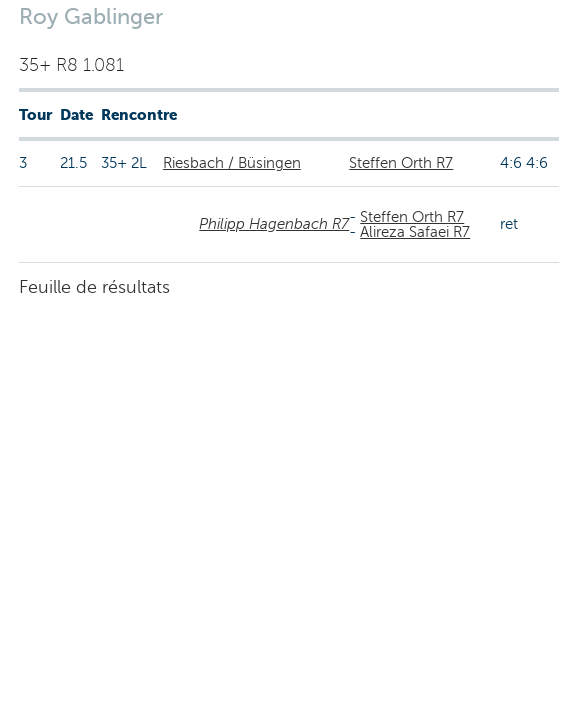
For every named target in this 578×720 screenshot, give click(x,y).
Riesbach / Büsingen (232, 163)
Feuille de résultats (94, 287)
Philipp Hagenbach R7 (274, 224)
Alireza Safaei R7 (415, 232)
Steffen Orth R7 (401, 163)
